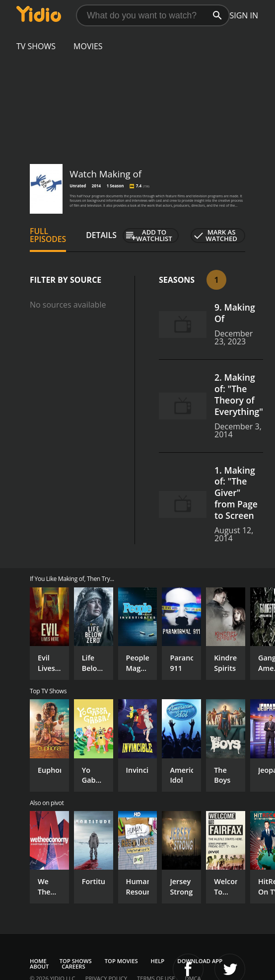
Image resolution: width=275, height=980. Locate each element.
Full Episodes (48, 235)
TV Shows (36, 46)
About (39, 966)
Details (101, 235)
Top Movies (121, 961)
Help (158, 961)
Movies (88, 46)
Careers (73, 966)
